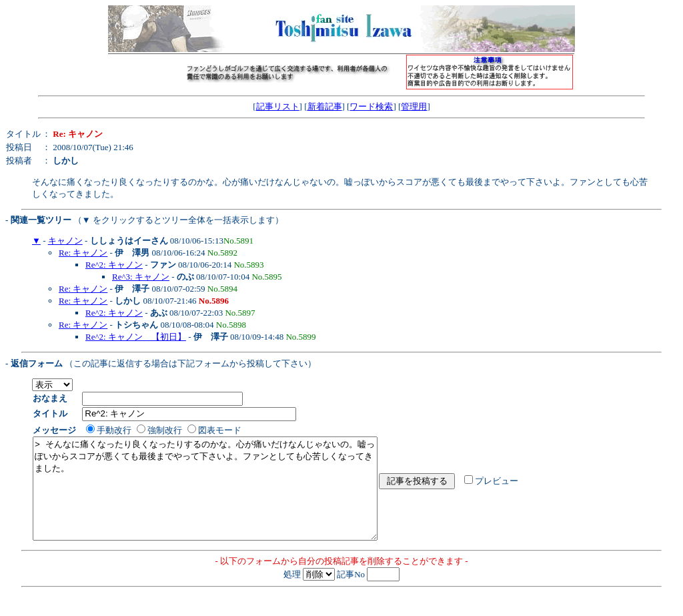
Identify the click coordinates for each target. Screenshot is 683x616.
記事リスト (278, 106)
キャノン (65, 241)
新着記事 (325, 106)
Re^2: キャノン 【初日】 (136, 337)
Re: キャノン (83, 253)
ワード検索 (371, 106)
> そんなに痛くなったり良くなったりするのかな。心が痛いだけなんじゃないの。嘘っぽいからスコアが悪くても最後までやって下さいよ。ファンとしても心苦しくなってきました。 (226, 499)
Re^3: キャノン (141, 277)
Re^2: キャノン (114, 265)
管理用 (414, 106)
